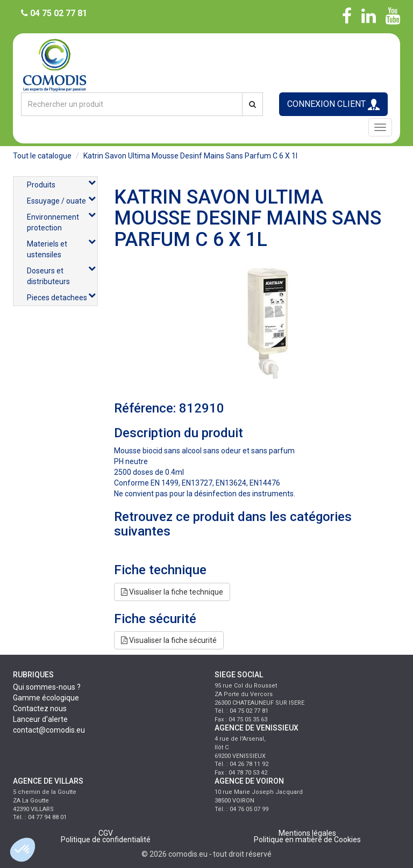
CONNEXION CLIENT (333, 104)
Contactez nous (40, 708)
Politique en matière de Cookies (307, 840)
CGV (106, 833)
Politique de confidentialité (106, 840)
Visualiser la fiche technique (172, 592)
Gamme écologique (46, 698)
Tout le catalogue (42, 156)
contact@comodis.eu (49, 730)
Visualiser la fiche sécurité (169, 640)
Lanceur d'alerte (40, 719)
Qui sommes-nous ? (47, 687)
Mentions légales (307, 833)
